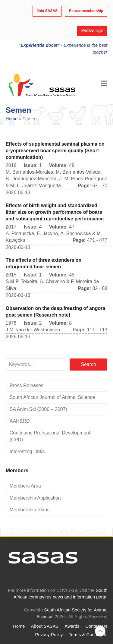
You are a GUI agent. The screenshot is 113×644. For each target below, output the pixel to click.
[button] (104, 83)
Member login (92, 30)
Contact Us (96, 626)
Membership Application (35, 498)
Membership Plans (30, 510)
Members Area (25, 486)
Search (88, 364)
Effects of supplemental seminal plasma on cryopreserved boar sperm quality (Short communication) (55, 151)
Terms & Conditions (88, 635)
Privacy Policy (49, 635)
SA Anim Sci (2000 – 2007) (38, 409)
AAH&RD (20, 421)
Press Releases (27, 385)
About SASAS (45, 626)
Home (12, 119)
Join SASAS (47, 11)
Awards (72, 626)
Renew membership (86, 11)
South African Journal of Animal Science (52, 397)
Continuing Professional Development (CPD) (50, 436)
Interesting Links (27, 451)
